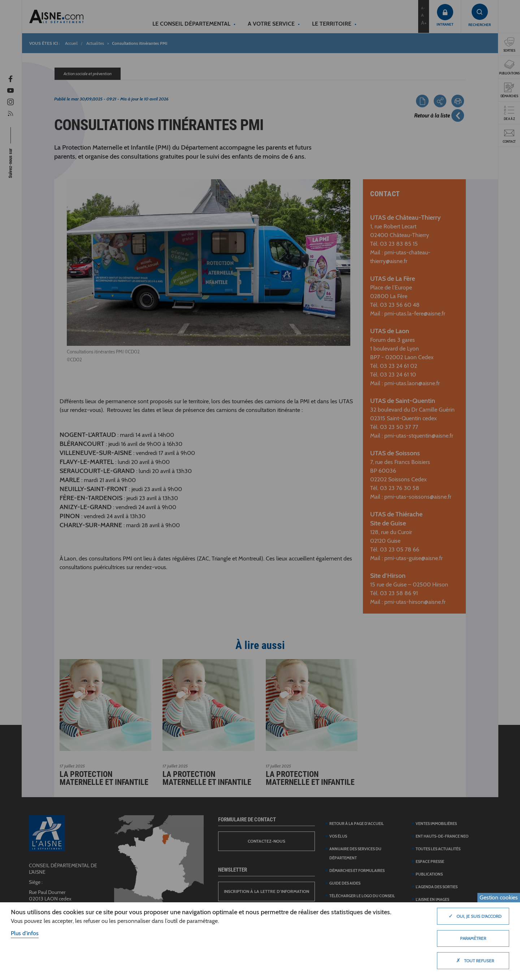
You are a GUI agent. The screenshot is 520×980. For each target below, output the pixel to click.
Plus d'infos (25, 933)
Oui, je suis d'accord (473, 916)
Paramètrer (473, 938)
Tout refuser (473, 960)
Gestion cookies (499, 897)
